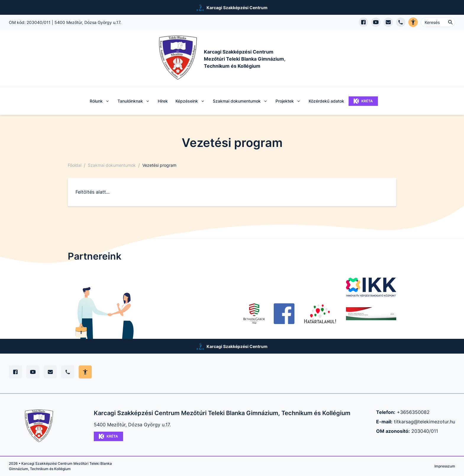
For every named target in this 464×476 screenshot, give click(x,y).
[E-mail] (50, 372)
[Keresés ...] (438, 22)
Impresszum (445, 466)
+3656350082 (413, 412)
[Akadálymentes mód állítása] (85, 372)
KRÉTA (363, 101)
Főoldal (75, 165)
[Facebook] (15, 372)
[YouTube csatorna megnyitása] (376, 22)
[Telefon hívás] (401, 22)
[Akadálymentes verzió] (413, 22)
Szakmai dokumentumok (112, 165)
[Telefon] (68, 372)
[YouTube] (33, 372)
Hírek (163, 101)
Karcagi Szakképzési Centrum (237, 8)
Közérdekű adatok (326, 101)
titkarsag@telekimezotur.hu (424, 422)
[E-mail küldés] (388, 22)
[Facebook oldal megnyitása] (363, 22)
